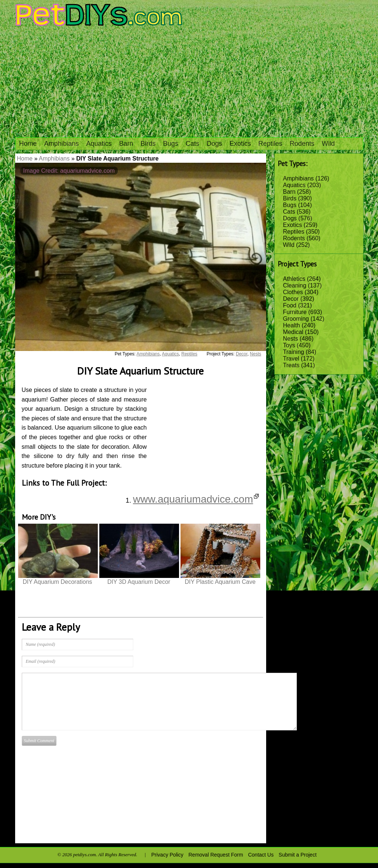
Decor (291, 299)
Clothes (293, 292)
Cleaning (295, 285)
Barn (126, 144)
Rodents (302, 144)
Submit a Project (298, 855)
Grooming (296, 319)
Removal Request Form (216, 855)
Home (28, 144)
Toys (289, 345)
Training (294, 352)
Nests (291, 339)
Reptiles (270, 144)
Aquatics (99, 144)
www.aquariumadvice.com (196, 499)
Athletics (294, 279)
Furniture (295, 312)
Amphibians (62, 144)
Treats (291, 365)
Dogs (214, 144)
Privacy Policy (167, 855)
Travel (291, 359)
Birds (148, 144)
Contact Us (261, 855)
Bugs (171, 144)
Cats (193, 144)
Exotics (240, 144)
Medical (293, 332)
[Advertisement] (189, 82)
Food (290, 305)
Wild (328, 144)
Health (292, 325)
